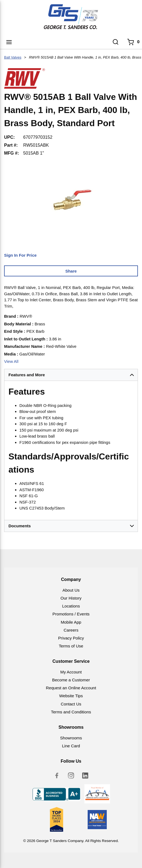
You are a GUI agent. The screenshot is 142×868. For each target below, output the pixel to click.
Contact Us (71, 704)
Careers (71, 630)
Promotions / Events (71, 614)
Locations (71, 606)
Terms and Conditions (71, 712)
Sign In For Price (20, 255)
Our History (71, 598)
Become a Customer (71, 680)
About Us (71, 590)
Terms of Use (71, 646)
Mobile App (71, 622)
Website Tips (71, 696)
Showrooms (71, 738)
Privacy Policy (71, 638)
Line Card (71, 746)
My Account (71, 672)
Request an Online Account (71, 688)
